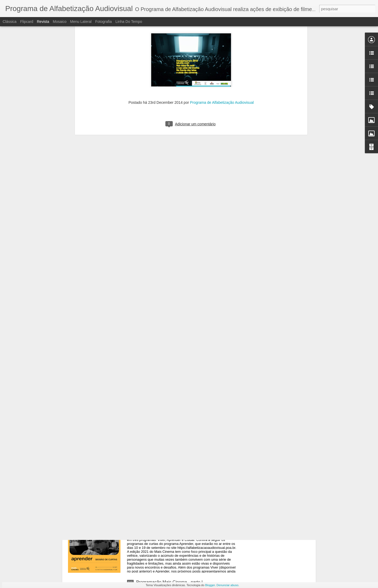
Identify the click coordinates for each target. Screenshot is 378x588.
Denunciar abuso (227, 585)
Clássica (10, 22)
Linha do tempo (129, 22)
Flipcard (27, 22)
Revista (43, 22)
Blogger (210, 585)
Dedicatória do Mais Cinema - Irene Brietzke (177, 403)
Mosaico (60, 22)
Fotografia (104, 22)
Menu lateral (81, 22)
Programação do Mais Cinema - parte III (174, 463)
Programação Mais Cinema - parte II (170, 522)
